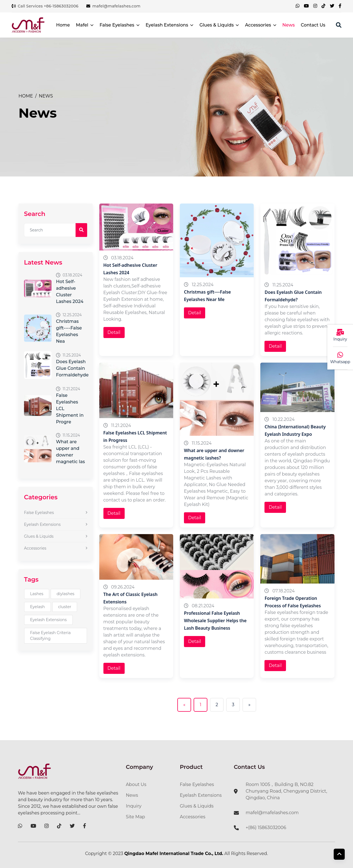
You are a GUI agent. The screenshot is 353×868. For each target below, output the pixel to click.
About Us (136, 784)
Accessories (260, 25)
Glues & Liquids (219, 25)
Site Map (135, 817)
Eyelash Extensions (169, 25)
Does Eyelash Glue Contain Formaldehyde (72, 368)
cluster (65, 607)
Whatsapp (340, 362)
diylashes (65, 594)
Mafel (85, 25)
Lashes (37, 594)
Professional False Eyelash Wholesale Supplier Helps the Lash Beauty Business (215, 621)
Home (63, 25)
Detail (114, 332)
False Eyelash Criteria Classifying (50, 636)
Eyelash (38, 607)
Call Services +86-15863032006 (45, 6)
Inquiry (134, 806)
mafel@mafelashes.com (113, 6)
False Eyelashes (120, 25)
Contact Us (313, 25)
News (289, 25)
